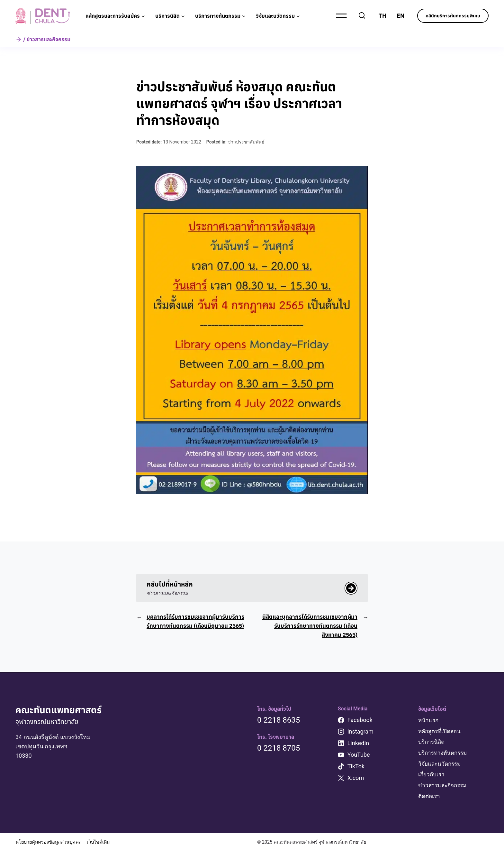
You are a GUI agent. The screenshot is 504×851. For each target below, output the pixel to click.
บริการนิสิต (432, 743)
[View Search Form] (362, 16)
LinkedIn (358, 744)
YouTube (359, 756)
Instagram (360, 733)
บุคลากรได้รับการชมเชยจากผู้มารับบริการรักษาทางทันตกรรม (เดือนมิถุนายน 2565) (197, 627)
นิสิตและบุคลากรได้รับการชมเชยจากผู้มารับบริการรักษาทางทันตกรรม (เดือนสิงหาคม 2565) (308, 627)
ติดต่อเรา (430, 796)
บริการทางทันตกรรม (444, 754)
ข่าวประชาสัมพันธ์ (246, 142)
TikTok (356, 768)
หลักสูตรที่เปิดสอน (441, 732)
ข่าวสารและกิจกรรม (444, 786)
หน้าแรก (429, 721)
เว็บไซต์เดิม (98, 842)
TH (382, 16)
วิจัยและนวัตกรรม (441, 764)
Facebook (360, 721)
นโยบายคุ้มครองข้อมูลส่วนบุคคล (49, 842)
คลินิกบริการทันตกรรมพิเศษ (453, 16)
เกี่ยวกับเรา (432, 775)
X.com (356, 779)
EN (401, 16)
